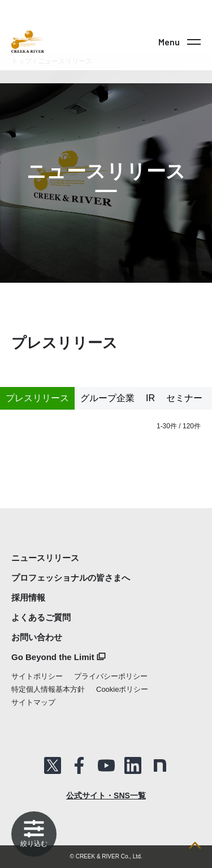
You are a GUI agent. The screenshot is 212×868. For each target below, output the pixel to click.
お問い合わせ (37, 637)
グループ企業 (107, 398)
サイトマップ (33, 702)
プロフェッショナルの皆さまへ (71, 578)
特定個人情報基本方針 (48, 689)
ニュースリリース (45, 558)
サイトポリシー (37, 676)
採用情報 (28, 597)
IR (150, 398)
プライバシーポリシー (111, 676)
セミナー (184, 398)
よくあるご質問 (41, 617)
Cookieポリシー (122, 689)
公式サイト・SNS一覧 (106, 795)
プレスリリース (37, 398)
